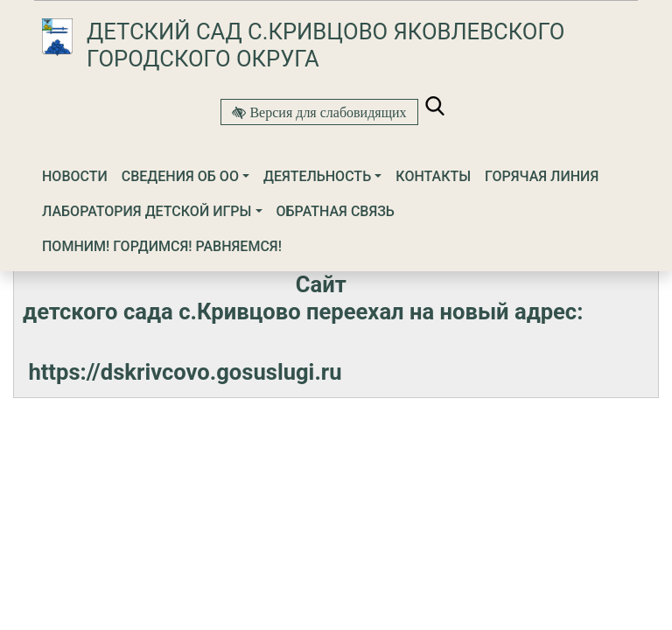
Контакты (433, 176)
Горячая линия (542, 176)
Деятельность (317, 176)
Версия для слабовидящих (326, 112)
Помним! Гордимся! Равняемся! (162, 246)
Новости (75, 176)
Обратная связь (336, 211)
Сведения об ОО (180, 176)
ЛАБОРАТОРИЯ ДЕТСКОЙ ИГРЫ (147, 211)
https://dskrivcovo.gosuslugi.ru (185, 372)
